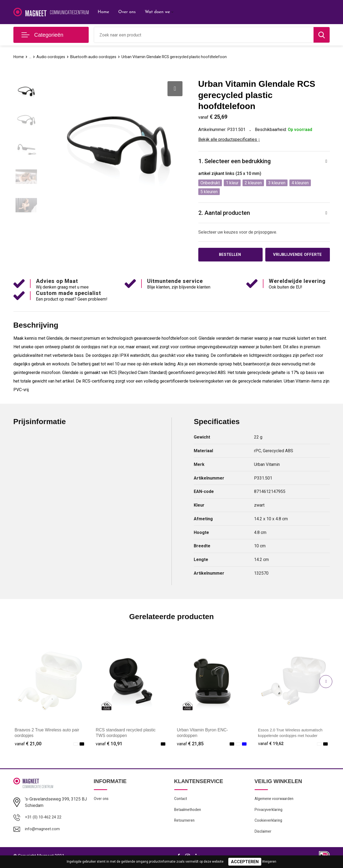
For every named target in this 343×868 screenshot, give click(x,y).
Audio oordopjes (51, 57)
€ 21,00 (28, 744)
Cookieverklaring (269, 823)
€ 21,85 (190, 744)
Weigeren (269, 862)
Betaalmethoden (189, 811)
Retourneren (185, 823)
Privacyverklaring (269, 811)
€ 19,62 (271, 744)
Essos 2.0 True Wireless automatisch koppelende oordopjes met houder (291, 736)
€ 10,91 (109, 744)
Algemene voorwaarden (275, 800)
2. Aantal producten (224, 213)
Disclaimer (264, 835)
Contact (181, 800)
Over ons (127, 12)
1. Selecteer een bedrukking (234, 161)
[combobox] (204, 35)
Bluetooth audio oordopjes (94, 57)
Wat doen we (157, 12)
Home (104, 12)
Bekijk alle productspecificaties (229, 139)
